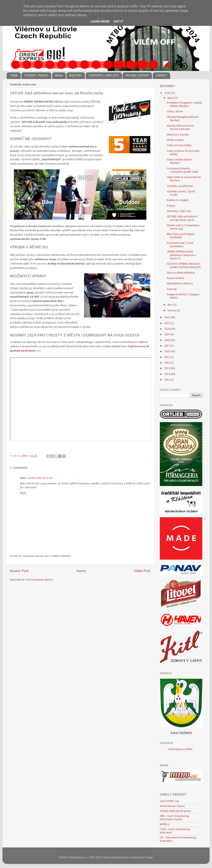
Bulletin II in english (178, 200)
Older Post (142, 571)
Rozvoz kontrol (175, 278)
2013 (167, 368)
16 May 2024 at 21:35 (40, 478)
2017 (167, 346)
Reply (23, 493)
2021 (167, 323)
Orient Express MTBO (180, 749)
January (172, 311)
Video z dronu (175, 112)
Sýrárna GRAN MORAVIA (181, 273)
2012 (167, 374)
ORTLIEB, (96, 102)
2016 (167, 351)
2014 (167, 363)
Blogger (149, 858)
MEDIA (59, 76)
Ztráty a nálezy (175, 140)
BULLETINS (76, 76)
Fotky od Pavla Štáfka (179, 145)
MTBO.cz (165, 824)
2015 (167, 357)
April (170, 305)
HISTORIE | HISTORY (137, 76)
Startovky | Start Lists (179, 211)
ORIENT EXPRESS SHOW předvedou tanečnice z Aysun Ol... (181, 255)
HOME (14, 76)
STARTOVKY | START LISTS (104, 76)
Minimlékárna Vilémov (180, 284)
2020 (167, 329)
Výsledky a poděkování (180, 186)
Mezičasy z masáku (178, 135)
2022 (167, 318)
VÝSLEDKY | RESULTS (36, 76)
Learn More (100, 22)
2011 (167, 380)
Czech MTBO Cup (169, 801)
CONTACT (161, 76)
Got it (118, 22)
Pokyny (171, 206)
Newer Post (19, 571)
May (170, 98)
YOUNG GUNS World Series (175, 811)
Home (81, 571)
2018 (167, 340)
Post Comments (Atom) (39, 580)
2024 (167, 93)
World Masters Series (172, 806)
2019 (167, 335)
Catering (172, 289)
